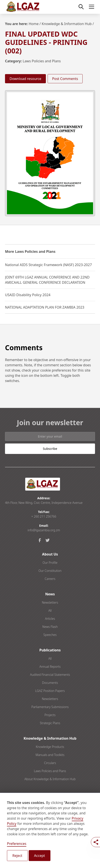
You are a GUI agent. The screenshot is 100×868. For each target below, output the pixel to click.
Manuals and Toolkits (50, 755)
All (50, 611)
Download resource (25, 79)
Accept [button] (40, 856)
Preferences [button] (17, 844)
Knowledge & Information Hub (67, 24)
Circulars (50, 763)
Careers (50, 579)
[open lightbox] (50, 153)
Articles (50, 619)
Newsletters (50, 602)
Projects (50, 715)
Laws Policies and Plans (42, 61)
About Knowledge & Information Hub (50, 779)
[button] (91, 7)
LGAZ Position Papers (50, 691)
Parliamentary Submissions (50, 707)
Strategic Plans (50, 723)
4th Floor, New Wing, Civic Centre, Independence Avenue (44, 503)
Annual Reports (50, 667)
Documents (50, 683)
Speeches (50, 635)
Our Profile (50, 563)
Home (34, 24)
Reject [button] (17, 856)
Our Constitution (50, 571)
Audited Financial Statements (50, 675)
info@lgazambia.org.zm (44, 530)
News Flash (50, 627)
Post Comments (65, 79)
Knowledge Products (50, 747)
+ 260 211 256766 (44, 516)
